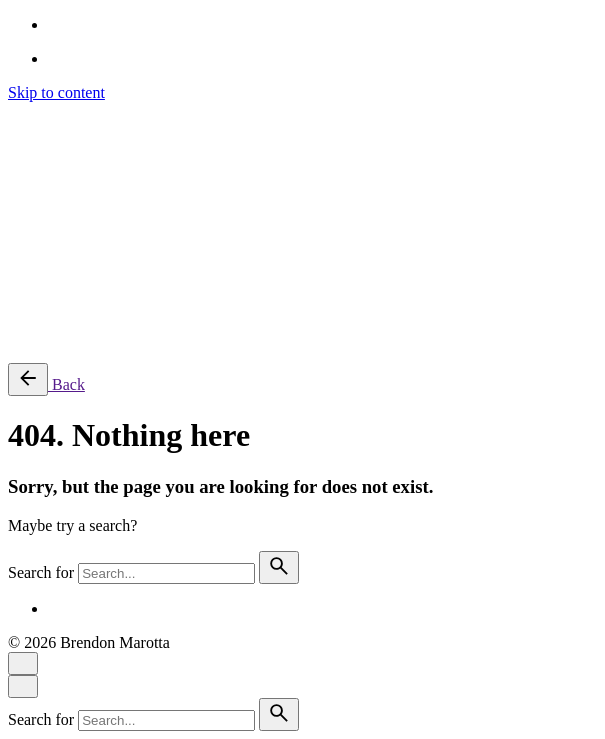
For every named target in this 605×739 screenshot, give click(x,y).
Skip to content (56, 92)
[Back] (28, 379)
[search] (279, 567)
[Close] (23, 663)
